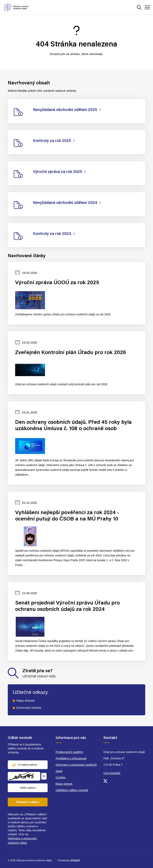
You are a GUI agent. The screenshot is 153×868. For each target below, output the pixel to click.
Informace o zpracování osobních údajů (76, 768)
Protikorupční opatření (69, 752)
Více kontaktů (112, 773)
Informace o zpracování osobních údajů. (22, 841)
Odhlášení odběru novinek (72, 790)
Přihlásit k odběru (28, 802)
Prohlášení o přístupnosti (71, 758)
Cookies (61, 777)
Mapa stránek (25, 700)
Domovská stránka (29, 708)
